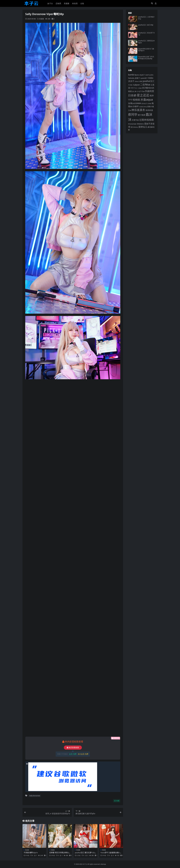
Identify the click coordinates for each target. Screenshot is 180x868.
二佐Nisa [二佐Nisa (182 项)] (145, 84)
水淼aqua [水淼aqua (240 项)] (147, 99)
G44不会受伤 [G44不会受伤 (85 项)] (149, 75)
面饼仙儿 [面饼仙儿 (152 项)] (143, 127)
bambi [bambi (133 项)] (131, 75)
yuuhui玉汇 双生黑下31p (146, 34)
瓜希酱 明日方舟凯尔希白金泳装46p (60, 853)
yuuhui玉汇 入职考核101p (146, 18)
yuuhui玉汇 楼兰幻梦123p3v (85, 853)
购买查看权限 (73, 747)
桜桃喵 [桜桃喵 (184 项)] (136, 100)
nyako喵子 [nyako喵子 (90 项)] (144, 78)
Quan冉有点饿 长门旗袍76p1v (146, 50)
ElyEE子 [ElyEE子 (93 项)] (142, 75)
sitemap (103, 864)
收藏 (117, 801)
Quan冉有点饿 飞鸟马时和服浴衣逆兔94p (146, 58)
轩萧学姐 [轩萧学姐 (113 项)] (135, 120)
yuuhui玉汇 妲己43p (146, 25)
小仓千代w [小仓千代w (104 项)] (141, 91)
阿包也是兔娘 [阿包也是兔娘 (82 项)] (132, 124)
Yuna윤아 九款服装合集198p (111, 853)
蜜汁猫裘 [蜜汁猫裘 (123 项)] (142, 115)
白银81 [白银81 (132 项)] (136, 106)
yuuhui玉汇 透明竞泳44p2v (146, 42)
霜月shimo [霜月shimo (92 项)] (134, 127)
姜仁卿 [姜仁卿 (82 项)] (134, 91)
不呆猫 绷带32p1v (31, 852)
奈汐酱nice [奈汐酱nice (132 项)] (147, 88)
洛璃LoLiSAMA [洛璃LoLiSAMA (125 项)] (135, 103)
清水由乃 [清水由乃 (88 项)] (144, 103)
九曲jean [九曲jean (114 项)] (136, 85)
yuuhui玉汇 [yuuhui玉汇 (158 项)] (149, 81)
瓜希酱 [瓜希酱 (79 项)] (149, 103)
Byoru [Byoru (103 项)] (137, 75)
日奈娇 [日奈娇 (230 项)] (132, 95)
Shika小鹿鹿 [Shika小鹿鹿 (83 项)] (139, 81)
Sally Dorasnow (35, 796)
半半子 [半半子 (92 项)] (133, 88)
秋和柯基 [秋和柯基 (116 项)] (149, 110)
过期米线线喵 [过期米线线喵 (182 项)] (146, 120)
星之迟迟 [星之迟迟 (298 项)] (143, 95)
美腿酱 (42, 19)
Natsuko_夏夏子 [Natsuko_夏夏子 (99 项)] (134, 78)
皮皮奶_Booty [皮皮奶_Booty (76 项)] (143, 107)
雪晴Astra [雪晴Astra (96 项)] (140, 124)
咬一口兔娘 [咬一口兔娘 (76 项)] (139, 88)
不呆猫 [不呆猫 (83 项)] (130, 85)
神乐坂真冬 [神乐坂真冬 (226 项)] (138, 110)
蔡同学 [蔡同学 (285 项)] (133, 114)
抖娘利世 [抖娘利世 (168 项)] (150, 91)
